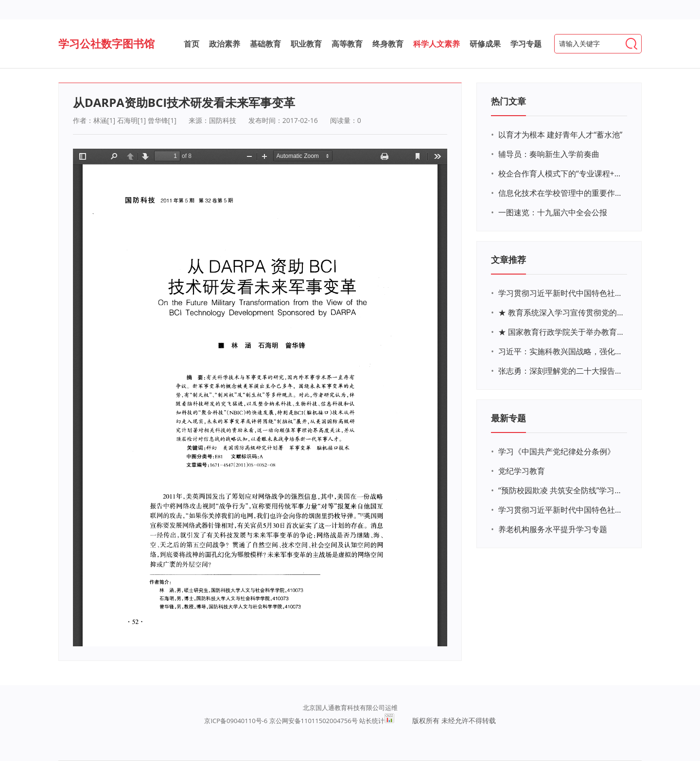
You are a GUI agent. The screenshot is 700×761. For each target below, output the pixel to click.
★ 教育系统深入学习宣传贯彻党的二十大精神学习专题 (561, 312)
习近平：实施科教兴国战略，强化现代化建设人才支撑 (561, 351)
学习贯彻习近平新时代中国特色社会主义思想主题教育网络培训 (561, 293)
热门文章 (508, 101)
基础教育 (265, 44)
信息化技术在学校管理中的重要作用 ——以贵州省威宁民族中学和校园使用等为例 (561, 193)
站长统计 (372, 721)
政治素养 (225, 44)
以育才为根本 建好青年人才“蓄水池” (560, 135)
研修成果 (485, 44)
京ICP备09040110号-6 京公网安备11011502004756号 (281, 721)
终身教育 (388, 44)
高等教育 (347, 44)
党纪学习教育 (522, 471)
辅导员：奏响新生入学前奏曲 (549, 154)
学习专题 (526, 44)
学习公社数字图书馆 (106, 43)
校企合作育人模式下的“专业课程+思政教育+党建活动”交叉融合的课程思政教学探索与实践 (561, 173)
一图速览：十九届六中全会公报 (553, 212)
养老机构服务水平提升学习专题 (553, 529)
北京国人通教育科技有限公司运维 (350, 708)
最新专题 (508, 418)
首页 (192, 44)
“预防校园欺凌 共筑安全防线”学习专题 (561, 490)
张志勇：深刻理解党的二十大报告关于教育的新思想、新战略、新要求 (561, 371)
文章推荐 (508, 259)
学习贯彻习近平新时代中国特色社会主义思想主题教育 (561, 510)
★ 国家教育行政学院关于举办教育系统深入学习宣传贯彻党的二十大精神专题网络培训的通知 (561, 332)
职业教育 (306, 44)
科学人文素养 (437, 44)
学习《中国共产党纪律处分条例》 (557, 451)
